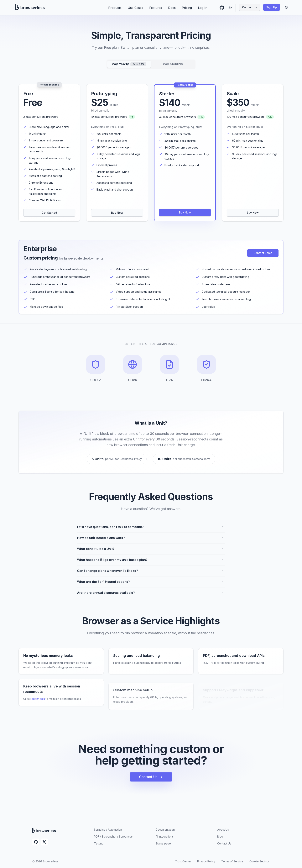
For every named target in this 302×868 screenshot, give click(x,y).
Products (115, 8)
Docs (172, 8)
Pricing (187, 8)
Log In (203, 8)
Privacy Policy (206, 861)
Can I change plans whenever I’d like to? (151, 573)
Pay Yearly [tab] (129, 64)
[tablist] (151, 64)
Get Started (49, 213)
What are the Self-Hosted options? (151, 584)
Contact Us (250, 7)
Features (156, 8)
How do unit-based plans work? (151, 540)
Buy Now (117, 213)
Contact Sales (263, 254)
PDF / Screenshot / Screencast (114, 836)
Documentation (165, 830)
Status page (163, 843)
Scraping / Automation (108, 830)
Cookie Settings (260, 861)
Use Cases (135, 8)
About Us (223, 830)
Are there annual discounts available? (151, 595)
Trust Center (183, 861)
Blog (220, 836)
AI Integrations (165, 836)
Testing (99, 843)
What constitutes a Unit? (151, 551)
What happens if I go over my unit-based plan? (151, 562)
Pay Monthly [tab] (173, 64)
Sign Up (272, 7)
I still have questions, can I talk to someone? (151, 529)
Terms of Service (232, 861)
